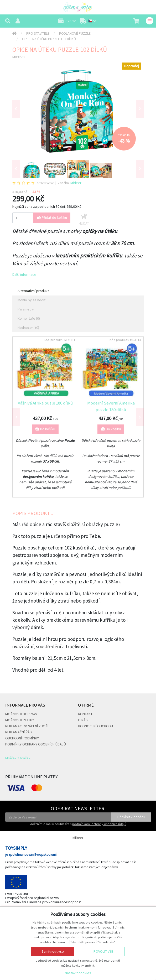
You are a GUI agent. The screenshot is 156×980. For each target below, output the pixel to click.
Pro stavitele (38, 33)
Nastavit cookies (78, 973)
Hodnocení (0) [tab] (28, 328)
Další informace (24, 274)
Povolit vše (103, 951)
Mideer (76, 183)
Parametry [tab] (26, 309)
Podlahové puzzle (75, 33)
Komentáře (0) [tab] (29, 318)
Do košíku (45, 429)
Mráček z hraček (18, 758)
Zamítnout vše (53, 951)
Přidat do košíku (52, 217)
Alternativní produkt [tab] (33, 291)
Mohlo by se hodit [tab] (32, 300)
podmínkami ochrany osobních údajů (99, 824)
